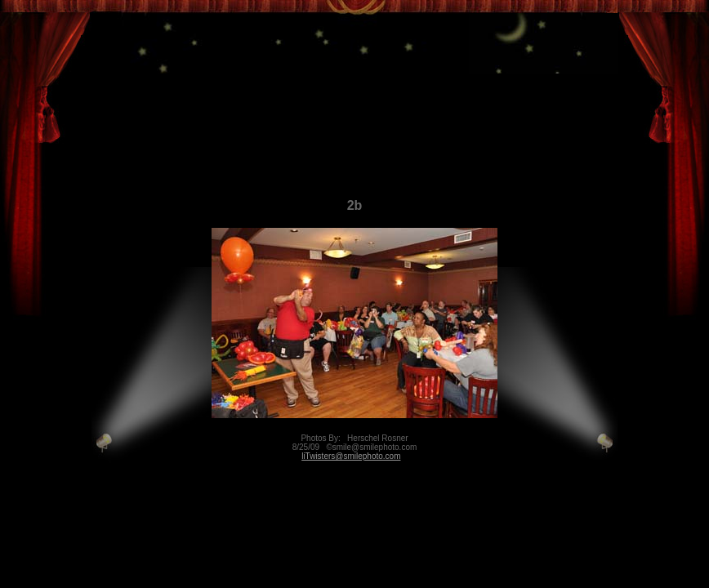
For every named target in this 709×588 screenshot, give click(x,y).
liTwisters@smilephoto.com (351, 456)
